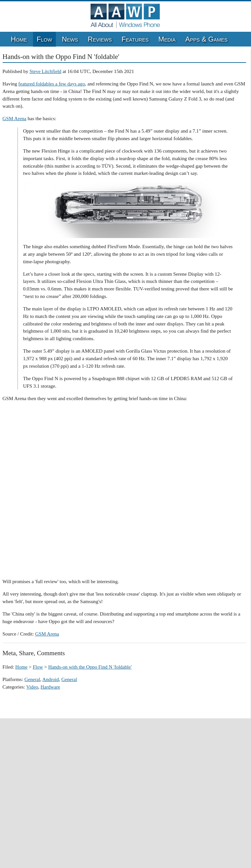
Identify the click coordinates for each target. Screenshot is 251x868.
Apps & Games (206, 39)
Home (19, 39)
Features (135, 39)
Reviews (100, 39)
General (32, 679)
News (70, 39)
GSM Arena (15, 118)
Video (32, 687)
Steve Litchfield (45, 71)
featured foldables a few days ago (52, 84)
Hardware (50, 687)
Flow (44, 39)
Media (167, 39)
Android (51, 679)
